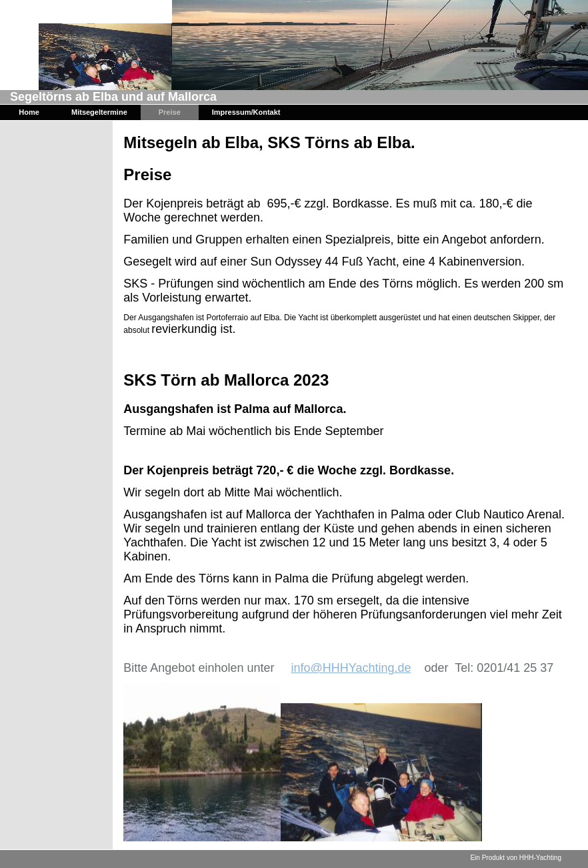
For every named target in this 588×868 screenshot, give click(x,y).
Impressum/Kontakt (246, 112)
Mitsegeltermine (99, 112)
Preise (170, 112)
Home (29, 112)
